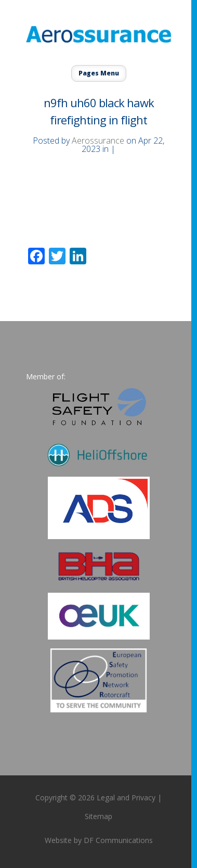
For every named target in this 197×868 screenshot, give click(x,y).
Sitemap (98, 816)
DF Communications (118, 840)
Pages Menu (99, 73)
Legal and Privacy (126, 797)
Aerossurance (98, 141)
